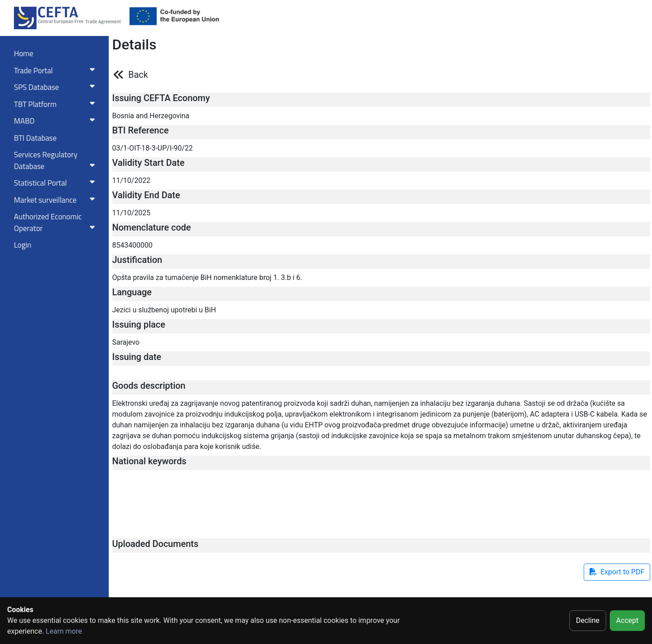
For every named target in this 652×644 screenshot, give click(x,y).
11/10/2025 (131, 213)
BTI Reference (141, 130)
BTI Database (35, 138)
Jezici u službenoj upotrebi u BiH (164, 310)
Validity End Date (146, 195)
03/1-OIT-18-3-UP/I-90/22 (153, 148)
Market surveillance (56, 200)
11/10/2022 (131, 180)
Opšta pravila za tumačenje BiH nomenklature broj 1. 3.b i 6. (207, 278)
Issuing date (137, 357)
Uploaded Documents (155, 544)
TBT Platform (56, 104)
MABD (56, 121)
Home (24, 53)
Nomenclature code (152, 227)
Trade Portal (56, 71)
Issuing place (139, 324)
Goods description (149, 386)
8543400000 (133, 245)
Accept (627, 620)
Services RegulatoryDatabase (56, 160)
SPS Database (56, 87)
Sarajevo (126, 342)
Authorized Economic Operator (56, 222)
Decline (588, 620)
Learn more (64, 631)
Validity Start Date (149, 163)
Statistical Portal (56, 183)
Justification (137, 260)
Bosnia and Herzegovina (151, 116)
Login (23, 245)
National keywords (149, 461)
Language (132, 292)
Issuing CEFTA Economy (161, 98)
